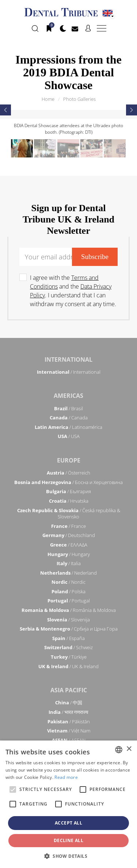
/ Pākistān (69, 722)
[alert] (68, 804)
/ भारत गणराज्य (68, 712)
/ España (68, 638)
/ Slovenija (68, 620)
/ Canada (69, 418)
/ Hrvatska (69, 501)
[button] (68, 856)
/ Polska (68, 591)
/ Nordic (68, 582)
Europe (69, 460)
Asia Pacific (69, 690)
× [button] (129, 749)
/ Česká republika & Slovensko (69, 514)
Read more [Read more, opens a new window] (66, 777)
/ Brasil (68, 408)
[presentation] (5, 110)
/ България (68, 491)
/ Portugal (69, 601)
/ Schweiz (68, 647)
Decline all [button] (68, 840)
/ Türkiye (69, 657)
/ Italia (69, 563)
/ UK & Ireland (68, 666)
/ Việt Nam (69, 731)
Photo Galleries (79, 99)
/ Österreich (68, 473)
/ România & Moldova (69, 610)
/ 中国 (69, 703)
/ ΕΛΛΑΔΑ (69, 545)
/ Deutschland (69, 535)
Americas (68, 396)
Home (48, 99)
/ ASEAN (69, 740)
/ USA (69, 436)
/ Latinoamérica (68, 427)
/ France (68, 526)
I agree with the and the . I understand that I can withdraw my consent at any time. (73, 291)
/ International (69, 372)
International (68, 359)
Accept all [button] (68, 823)
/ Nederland (68, 573)
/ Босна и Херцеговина (68, 482)
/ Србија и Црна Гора (69, 629)
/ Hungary (69, 554)
